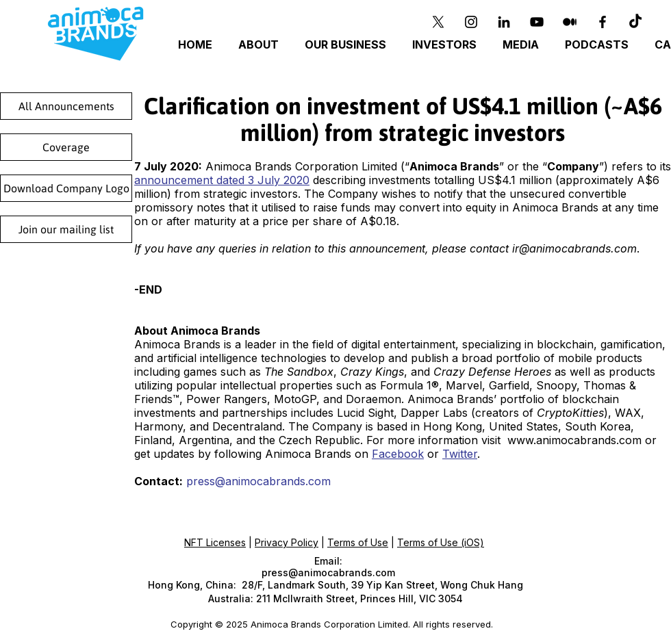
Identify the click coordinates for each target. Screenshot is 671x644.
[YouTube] (537, 22)
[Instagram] (471, 22)
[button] (347, 45)
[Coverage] (66, 147)
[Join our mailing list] (66, 229)
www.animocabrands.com (574, 440)
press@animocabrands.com (258, 481)
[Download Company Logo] (66, 188)
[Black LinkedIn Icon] (504, 22)
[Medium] (570, 22)
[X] (438, 22)
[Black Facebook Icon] (603, 22)
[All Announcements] (66, 106)
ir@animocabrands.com (574, 248)
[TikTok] (635, 22)
